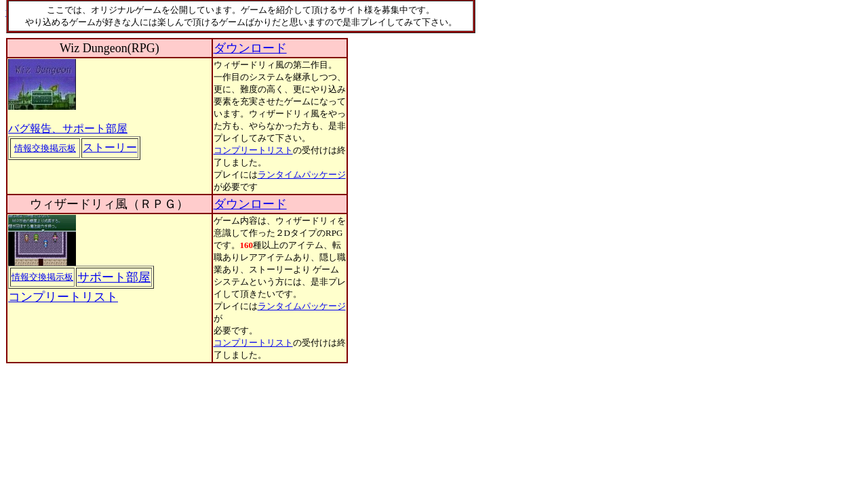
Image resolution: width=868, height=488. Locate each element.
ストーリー (110, 147)
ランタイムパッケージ (302, 175)
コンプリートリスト (253, 150)
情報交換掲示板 (45, 148)
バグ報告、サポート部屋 (68, 128)
